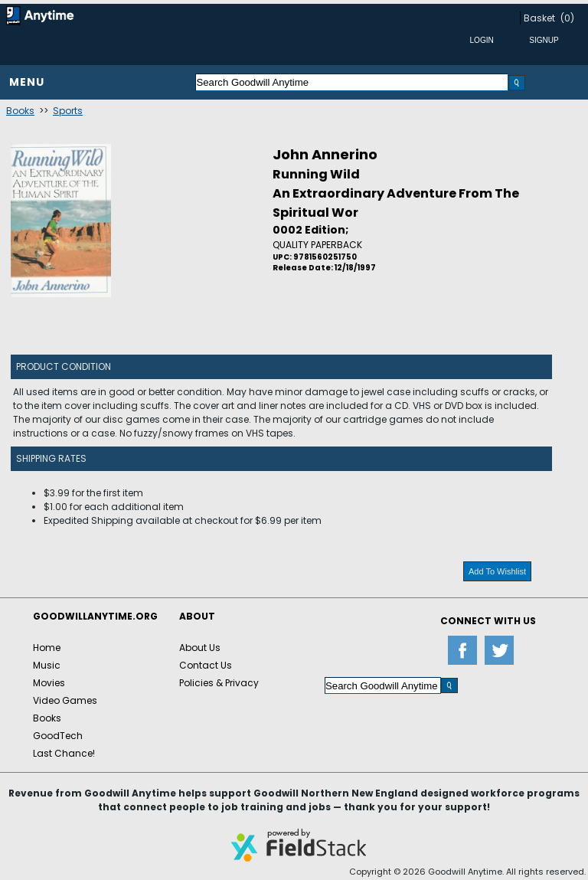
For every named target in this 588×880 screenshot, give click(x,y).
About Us (200, 648)
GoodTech (58, 736)
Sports (68, 111)
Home (47, 648)
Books (20, 111)
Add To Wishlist (497, 571)
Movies (49, 683)
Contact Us (206, 665)
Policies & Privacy (219, 683)
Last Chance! (64, 753)
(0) (567, 18)
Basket (539, 18)
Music (47, 665)
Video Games (65, 700)
